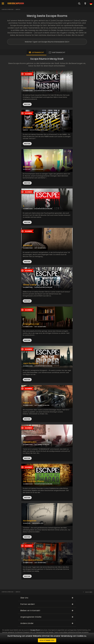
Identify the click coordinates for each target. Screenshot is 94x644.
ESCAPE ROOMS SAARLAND (39, 130)
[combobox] (85, 3)
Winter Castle (30, 285)
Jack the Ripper (31, 363)
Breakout (28, 245)
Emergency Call (31, 324)
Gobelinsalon (30, 442)
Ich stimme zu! (47, 640)
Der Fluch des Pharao (34, 481)
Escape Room (35, 630)
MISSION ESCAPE (38, 169)
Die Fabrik (28, 127)
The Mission (29, 88)
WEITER (27, 144)
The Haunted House (33, 560)
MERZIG (25, 130)
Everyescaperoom (8, 9)
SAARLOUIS (27, 169)
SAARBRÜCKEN (28, 209)
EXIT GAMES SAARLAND (42, 405)
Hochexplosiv (30, 521)
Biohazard (28, 167)
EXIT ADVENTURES (40, 248)
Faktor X (27, 403)
